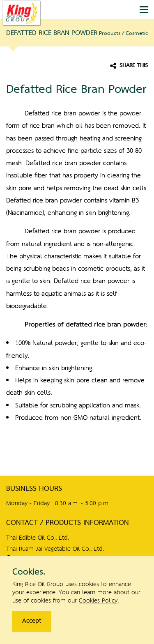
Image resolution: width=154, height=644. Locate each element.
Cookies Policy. (99, 601)
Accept (32, 621)
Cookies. (29, 572)
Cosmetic (137, 33)
